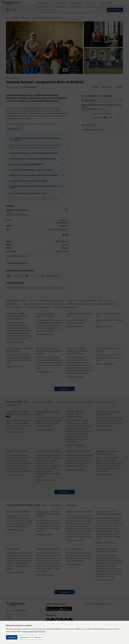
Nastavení (38, 637)
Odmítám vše (25, 637)
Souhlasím (12, 637)
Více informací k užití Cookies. (34, 631)
